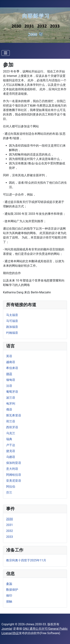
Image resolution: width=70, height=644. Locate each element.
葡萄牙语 (12, 392)
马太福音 (12, 315)
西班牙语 (12, 427)
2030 (10, 519)
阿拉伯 (11, 487)
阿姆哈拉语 (14, 475)
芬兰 (9, 492)
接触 (9, 601)
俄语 (9, 409)
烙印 (9, 596)
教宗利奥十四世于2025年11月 (26, 560)
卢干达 (11, 445)
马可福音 (12, 321)
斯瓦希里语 (14, 415)
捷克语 (11, 451)
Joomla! (7, 629)
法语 (9, 386)
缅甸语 (11, 380)
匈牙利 (11, 404)
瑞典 (9, 439)
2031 (10, 525)
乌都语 (11, 457)
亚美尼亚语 (14, 481)
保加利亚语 (14, 463)
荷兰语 (11, 421)
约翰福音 (12, 333)
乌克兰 (11, 433)
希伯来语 (12, 368)
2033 (10, 537)
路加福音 (12, 327)
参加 (9, 584)
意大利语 (12, 469)
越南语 (11, 362)
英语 (9, 356)
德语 (9, 374)
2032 (10, 531)
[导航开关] (6, 53)
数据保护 (12, 590)
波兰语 (11, 398)
